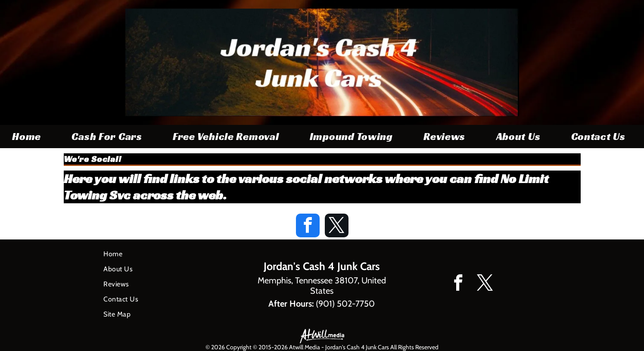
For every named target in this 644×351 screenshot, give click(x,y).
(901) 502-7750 (345, 304)
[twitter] (337, 227)
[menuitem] (30, 137)
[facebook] (308, 227)
